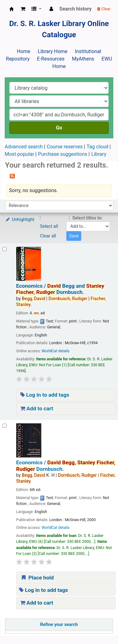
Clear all (48, 236)
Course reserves (65, 147)
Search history (76, 9)
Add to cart (37, 408)
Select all (49, 226)
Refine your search (59, 625)
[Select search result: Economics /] (5, 249)
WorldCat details (56, 351)
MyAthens (83, 59)
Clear (104, 9)
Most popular (19, 154)
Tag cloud (97, 147)
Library (99, 154)
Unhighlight (20, 220)
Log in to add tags (45, 395)
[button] (23, 9)
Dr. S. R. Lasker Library (12, 9)
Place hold (37, 578)
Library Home (52, 51)
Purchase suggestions (63, 154)
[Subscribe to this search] (12, 176)
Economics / (60, 289)
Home (24, 51)
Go (59, 128)
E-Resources (51, 59)
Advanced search (24, 147)
